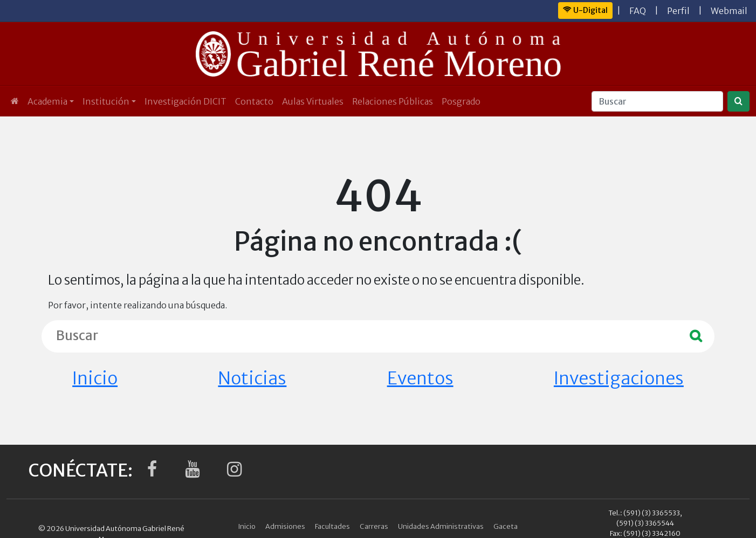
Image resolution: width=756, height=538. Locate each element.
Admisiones (285, 526)
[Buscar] (657, 101)
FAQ (638, 11)
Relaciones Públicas (393, 101)
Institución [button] (106, 101)
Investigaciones (619, 378)
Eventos (420, 378)
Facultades (332, 526)
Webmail (729, 11)
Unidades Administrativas (441, 526)
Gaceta (506, 526)
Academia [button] (47, 101)
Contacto (254, 101)
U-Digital (585, 10)
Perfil (678, 11)
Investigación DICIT (185, 101)
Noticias (252, 378)
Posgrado (461, 101)
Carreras (374, 526)
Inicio (95, 378)
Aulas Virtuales (313, 101)
